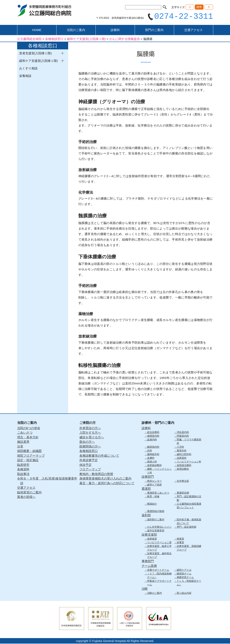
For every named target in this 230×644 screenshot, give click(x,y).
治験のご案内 (154, 593)
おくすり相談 (28, 69)
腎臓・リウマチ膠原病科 (189, 442)
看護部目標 (183, 493)
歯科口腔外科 (184, 455)
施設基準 (23, 442)
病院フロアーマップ (31, 456)
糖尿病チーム (184, 574)
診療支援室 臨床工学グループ (159, 549)
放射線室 (152, 539)
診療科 (115, 31)
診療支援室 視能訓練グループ (189, 549)
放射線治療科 (184, 466)
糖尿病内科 (153, 447)
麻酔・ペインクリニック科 (159, 471)
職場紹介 (152, 504)
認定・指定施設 (28, 461)
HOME (37, 31)
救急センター (154, 481)
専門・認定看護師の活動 (189, 499)
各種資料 (23, 470)
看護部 (146, 489)
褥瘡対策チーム (185, 578)
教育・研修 (153, 497)
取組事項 (23, 474)
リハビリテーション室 (159, 543)
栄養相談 (25, 76)
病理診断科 (183, 470)
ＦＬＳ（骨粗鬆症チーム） (189, 583)
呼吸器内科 (183, 436)
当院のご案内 (76, 31)
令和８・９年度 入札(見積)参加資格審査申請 (47, 481)
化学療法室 (183, 481)
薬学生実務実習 (156, 531)
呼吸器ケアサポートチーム (159, 583)
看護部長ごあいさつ (158, 493)
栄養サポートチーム (158, 571)
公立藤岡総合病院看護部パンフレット (189, 506)
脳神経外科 (153, 455)
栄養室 (180, 543)
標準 (199, 7)
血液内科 (152, 440)
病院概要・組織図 (29, 451)
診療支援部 (149, 535)
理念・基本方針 (28, 438)
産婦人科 (152, 462)
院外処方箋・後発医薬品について (189, 522)
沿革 (20, 447)
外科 (150, 451)
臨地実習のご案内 (29, 493)
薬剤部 (146, 516)
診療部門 (148, 477)
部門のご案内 (154, 31)
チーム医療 (149, 566)
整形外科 (182, 451)
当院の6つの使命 (29, 428)
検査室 (180, 539)
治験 (145, 589)
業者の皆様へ (26, 497)
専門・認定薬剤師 (187, 527)
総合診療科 (153, 433)
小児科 (180, 447)
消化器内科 (183, 433)
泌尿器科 (182, 459)
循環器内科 (153, 436)
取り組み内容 (184, 593)
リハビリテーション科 (189, 462)
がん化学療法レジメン (159, 527)
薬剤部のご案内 (156, 520)
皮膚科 (151, 459)
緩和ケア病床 (154, 485)
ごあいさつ (25, 433)
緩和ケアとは (184, 571)
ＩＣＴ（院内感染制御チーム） (159, 576)
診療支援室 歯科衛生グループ (159, 556)
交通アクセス (193, 31)
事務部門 (148, 562)
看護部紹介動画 (156, 512)
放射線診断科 (154, 466)
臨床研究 (23, 465)
